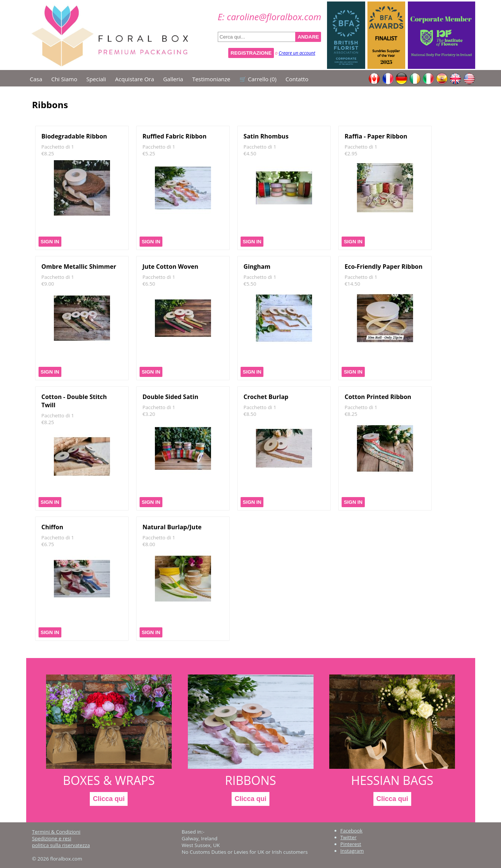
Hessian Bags (392, 780)
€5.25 (149, 153)
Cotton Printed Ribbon (378, 397)
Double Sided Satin (170, 397)
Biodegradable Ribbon (74, 136)
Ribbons (251, 780)
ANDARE (308, 37)
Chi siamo (64, 79)
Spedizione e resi (52, 838)
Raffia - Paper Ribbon (376, 136)
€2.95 (351, 153)
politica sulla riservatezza (61, 845)
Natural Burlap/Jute (172, 527)
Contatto (297, 79)
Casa (36, 79)
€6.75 (48, 544)
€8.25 (48, 153)
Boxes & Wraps (109, 780)
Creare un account (297, 53)
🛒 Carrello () (258, 79)
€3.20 (149, 414)
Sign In (50, 242)
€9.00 (48, 284)
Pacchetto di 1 (58, 147)
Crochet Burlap (266, 397)
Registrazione (251, 53)
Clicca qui (109, 799)
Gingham (257, 267)
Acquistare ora (135, 79)
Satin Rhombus (266, 136)
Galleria (173, 79)
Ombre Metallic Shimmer (79, 267)
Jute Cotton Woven (170, 267)
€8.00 (149, 544)
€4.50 (250, 153)
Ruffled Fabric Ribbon (175, 136)
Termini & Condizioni (56, 832)
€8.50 (250, 414)
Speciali (96, 79)
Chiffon (52, 527)
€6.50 (149, 284)
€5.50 (250, 284)
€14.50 (352, 284)
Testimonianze (211, 79)
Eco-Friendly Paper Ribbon (384, 267)
